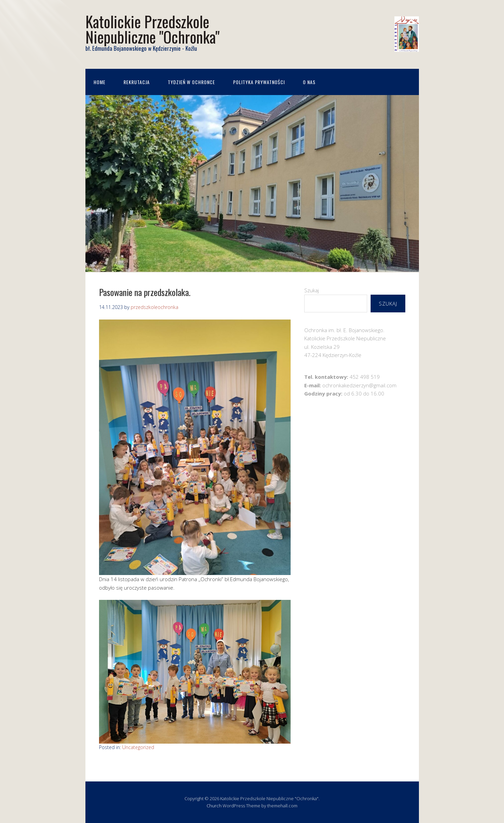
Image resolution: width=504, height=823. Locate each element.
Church (214, 806)
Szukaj (312, 290)
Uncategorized (138, 747)
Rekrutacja (137, 82)
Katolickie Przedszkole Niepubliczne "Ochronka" (152, 29)
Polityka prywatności (259, 82)
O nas (309, 82)
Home (100, 82)
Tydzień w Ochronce (191, 82)
